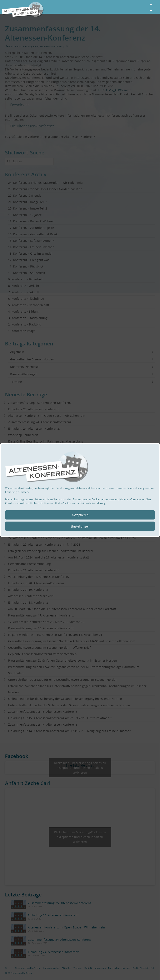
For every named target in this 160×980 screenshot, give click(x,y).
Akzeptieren (80, 515)
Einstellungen (80, 526)
